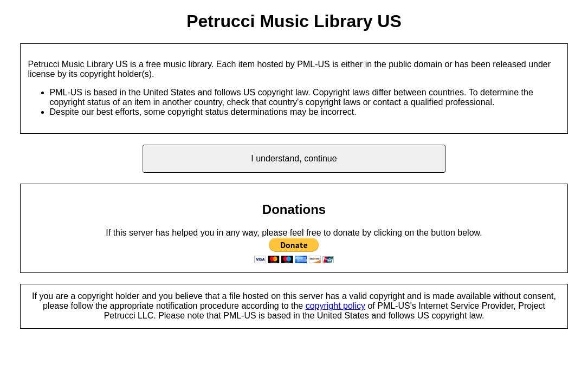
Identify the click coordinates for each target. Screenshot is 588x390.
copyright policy (335, 306)
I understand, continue (294, 158)
